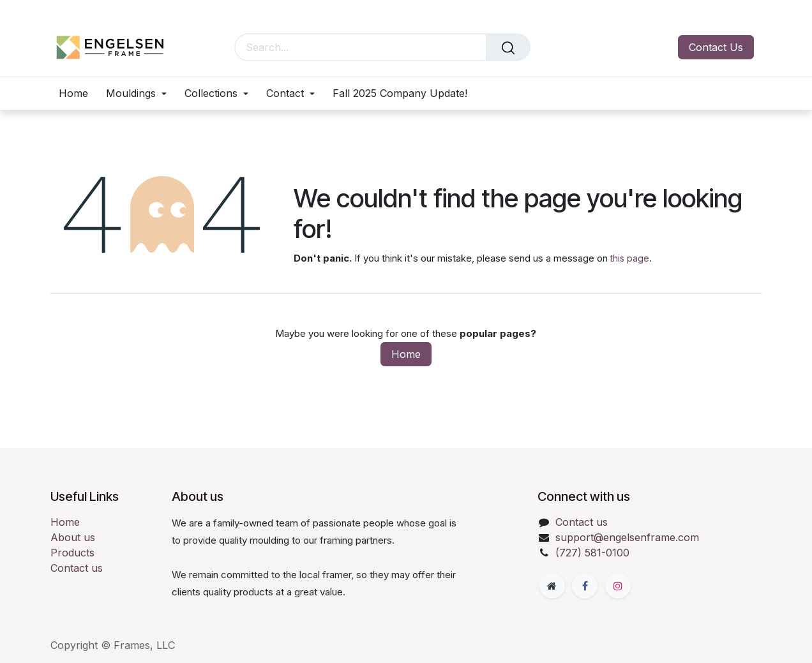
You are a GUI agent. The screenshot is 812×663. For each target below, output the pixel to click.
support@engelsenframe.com (627, 537)
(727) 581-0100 (592, 553)
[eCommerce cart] (571, 48)
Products (72, 553)
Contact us (77, 568)
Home (406, 354)
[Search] (508, 47)
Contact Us (716, 47)
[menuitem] (78, 93)
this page (630, 258)
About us (73, 537)
